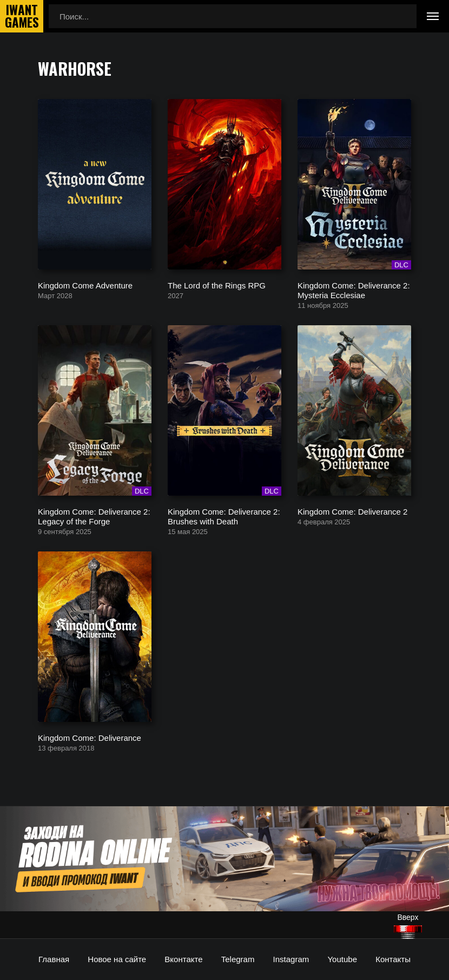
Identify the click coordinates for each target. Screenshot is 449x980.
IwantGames (22, 16)
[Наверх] (408, 932)
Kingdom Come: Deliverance (90, 737)
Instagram (291, 959)
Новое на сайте (117, 959)
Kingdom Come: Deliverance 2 (352, 511)
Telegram (238, 959)
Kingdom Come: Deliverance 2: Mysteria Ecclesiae (354, 290)
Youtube (342, 959)
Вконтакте (183, 959)
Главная (54, 959)
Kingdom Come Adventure (85, 285)
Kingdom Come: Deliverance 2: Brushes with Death (224, 516)
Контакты (393, 959)
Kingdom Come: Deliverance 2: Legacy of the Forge (94, 516)
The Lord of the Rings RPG (217, 285)
